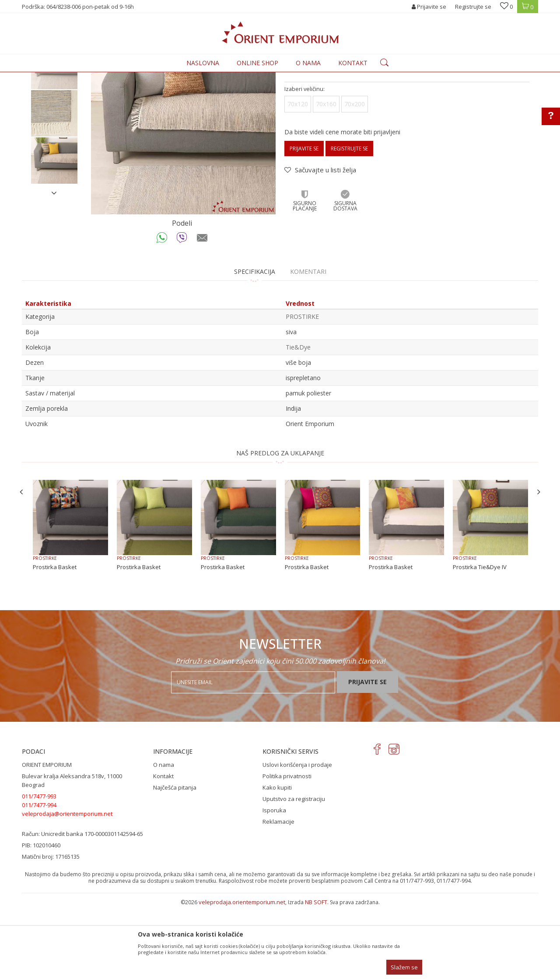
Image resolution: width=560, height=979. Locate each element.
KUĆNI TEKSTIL (150, 77)
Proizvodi (115, 77)
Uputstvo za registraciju (294, 871)
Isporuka (274, 882)
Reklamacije (278, 894)
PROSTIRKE (187, 77)
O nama (164, 837)
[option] (54, 138)
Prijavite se (304, 221)
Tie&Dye (298, 419)
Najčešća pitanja (175, 860)
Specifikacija (255, 344)
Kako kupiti (277, 860)
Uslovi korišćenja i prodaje (297, 837)
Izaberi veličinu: (304, 161)
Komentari (308, 344)
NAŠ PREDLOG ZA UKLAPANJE (280, 525)
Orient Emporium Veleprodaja (59, 77)
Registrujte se (473, 7)
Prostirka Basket (55, 639)
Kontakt (163, 848)
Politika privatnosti (287, 848)
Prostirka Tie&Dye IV (480, 639)
